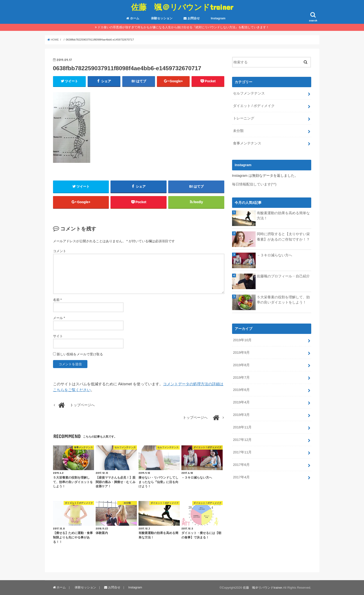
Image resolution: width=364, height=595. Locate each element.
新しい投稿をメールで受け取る (80, 354)
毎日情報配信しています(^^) (254, 184)
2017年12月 (242, 440)
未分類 (238, 131)
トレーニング (244, 118)
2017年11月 (242, 452)
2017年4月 (241, 477)
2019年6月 (241, 390)
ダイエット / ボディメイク (254, 106)
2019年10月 (242, 340)
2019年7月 (241, 378)
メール (59, 318)
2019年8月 (241, 365)
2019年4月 (241, 402)
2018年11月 (242, 427)
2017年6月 (241, 465)
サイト (58, 336)
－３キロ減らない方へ (274, 255)
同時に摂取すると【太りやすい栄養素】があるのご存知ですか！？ (283, 237)
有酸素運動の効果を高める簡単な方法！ (283, 216)
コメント (60, 251)
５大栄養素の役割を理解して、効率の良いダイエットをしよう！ (283, 300)
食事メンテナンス (247, 143)
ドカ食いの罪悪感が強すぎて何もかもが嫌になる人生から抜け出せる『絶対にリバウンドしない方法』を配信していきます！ (183, 27)
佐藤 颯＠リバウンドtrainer (182, 7)
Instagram (218, 18)
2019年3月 (241, 415)
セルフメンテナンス (249, 93)
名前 (57, 300)
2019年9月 (241, 353)
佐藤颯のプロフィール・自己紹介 (283, 276)
